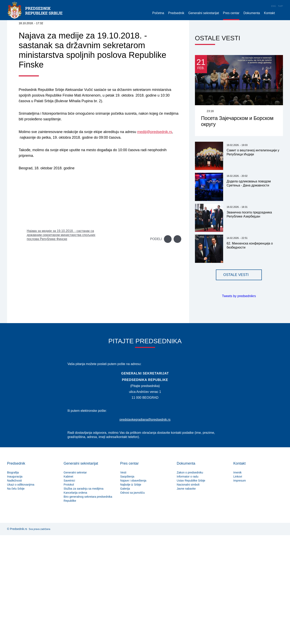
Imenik (237, 581)
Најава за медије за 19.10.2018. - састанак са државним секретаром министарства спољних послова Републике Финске (61, 344)
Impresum (239, 589)
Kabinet (68, 585)
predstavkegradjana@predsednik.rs (145, 529)
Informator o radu (188, 585)
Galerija (125, 597)
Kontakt (269, 13)
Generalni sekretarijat (204, 13)
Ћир (280, 6)
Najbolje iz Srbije (131, 593)
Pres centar (231, 13)
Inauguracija (15, 585)
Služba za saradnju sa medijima (84, 597)
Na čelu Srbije (16, 597)
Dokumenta (252, 13)
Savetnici (69, 589)
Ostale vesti (236, 384)
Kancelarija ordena (75, 601)
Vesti (123, 581)
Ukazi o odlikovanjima (21, 593)
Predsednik (176, 13)
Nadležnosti (14, 589)
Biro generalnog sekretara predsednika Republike (88, 608)
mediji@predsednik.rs (155, 241)
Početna (158, 13)
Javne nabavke (186, 597)
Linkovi (238, 585)
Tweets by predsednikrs (239, 405)
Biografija (13, 581)
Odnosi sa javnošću (133, 601)
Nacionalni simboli (188, 593)
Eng (274, 6)
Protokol (69, 593)
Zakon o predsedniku (190, 581)
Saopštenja (127, 585)
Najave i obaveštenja (133, 589)
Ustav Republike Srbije (191, 589)
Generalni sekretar (75, 581)
